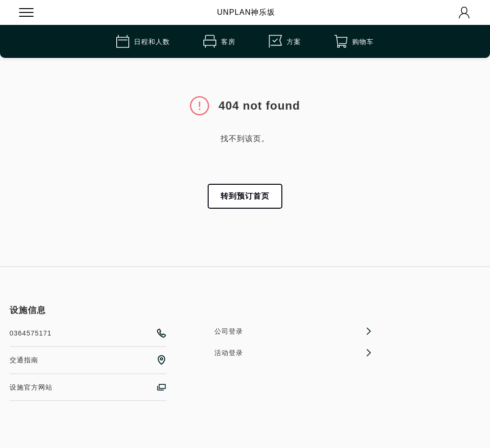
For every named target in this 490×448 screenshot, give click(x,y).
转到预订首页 (245, 196)
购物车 (354, 41)
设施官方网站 (88, 387)
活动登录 (293, 353)
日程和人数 (143, 41)
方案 (285, 41)
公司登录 (293, 331)
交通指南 (88, 360)
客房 (219, 41)
